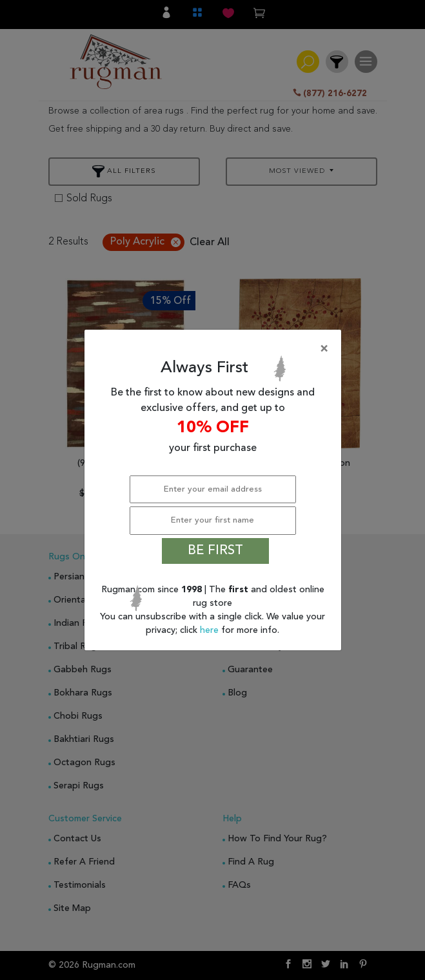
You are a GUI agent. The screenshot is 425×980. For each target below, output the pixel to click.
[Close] (215, 349)
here (211, 630)
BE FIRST (215, 551)
